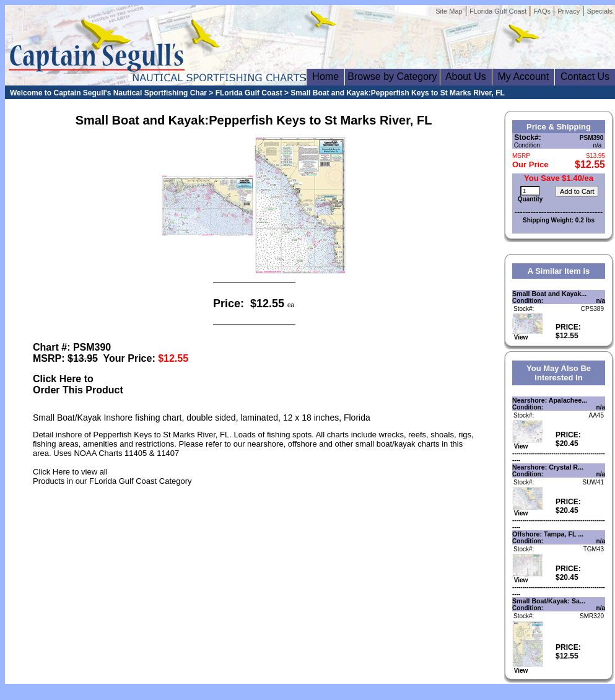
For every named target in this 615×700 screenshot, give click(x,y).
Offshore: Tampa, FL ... (548, 534)
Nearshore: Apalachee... (550, 400)
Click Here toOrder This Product (78, 384)
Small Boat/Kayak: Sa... (549, 601)
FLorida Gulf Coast (498, 11)
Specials (600, 11)
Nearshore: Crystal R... (548, 467)
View (528, 335)
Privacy (569, 11)
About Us (466, 77)
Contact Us (585, 77)
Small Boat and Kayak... (549, 294)
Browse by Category (392, 77)
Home (325, 77)
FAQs (542, 11)
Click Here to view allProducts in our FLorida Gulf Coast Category (112, 476)
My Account (523, 77)
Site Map (449, 11)
